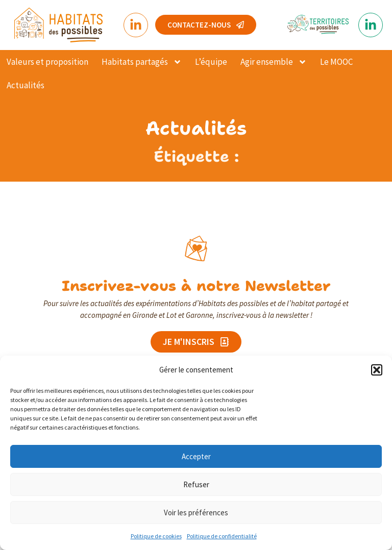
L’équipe (211, 62)
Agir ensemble (274, 62)
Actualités (26, 85)
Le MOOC (336, 62)
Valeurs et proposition (47, 62)
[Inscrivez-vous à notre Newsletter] (196, 248)
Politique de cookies (156, 536)
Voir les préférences (196, 512)
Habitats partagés (142, 62)
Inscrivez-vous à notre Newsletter (196, 286)
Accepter (196, 456)
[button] (377, 370)
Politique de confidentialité (222, 536)
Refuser (196, 484)
